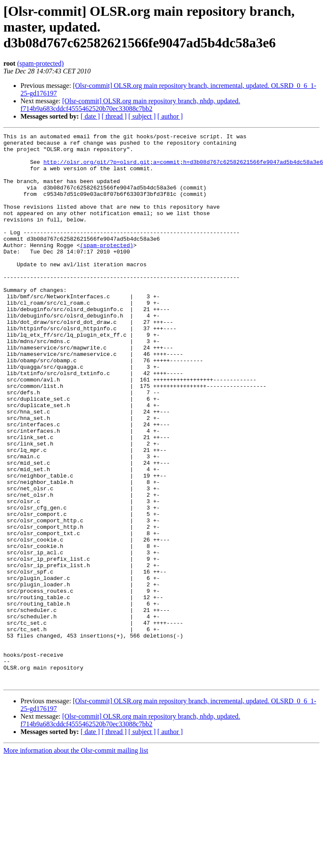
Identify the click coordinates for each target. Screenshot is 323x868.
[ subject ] (142, 116)
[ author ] (170, 116)
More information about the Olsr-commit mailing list (76, 861)
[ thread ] (114, 116)
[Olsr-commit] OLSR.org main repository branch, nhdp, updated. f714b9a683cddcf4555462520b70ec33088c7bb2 (130, 105)
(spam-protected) (40, 63)
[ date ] (90, 116)
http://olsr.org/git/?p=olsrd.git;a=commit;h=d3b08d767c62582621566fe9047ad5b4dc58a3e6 (183, 168)
